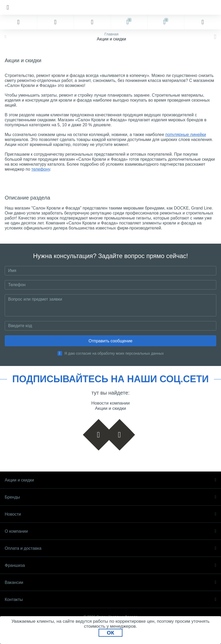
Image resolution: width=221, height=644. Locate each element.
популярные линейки (186, 135)
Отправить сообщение (110, 341)
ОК (111, 633)
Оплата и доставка (110, 548)
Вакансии (110, 582)
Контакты (110, 600)
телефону (41, 169)
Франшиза (110, 565)
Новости (110, 514)
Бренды (110, 497)
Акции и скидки (110, 480)
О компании (110, 531)
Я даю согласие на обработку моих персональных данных (114, 353)
